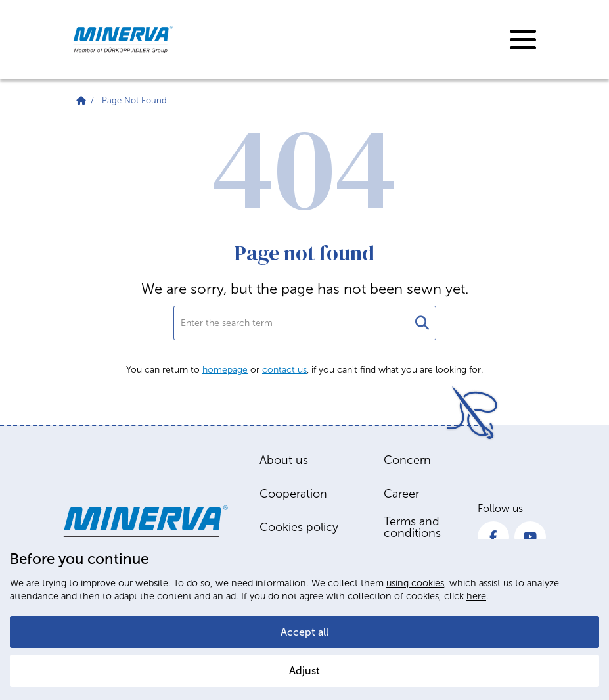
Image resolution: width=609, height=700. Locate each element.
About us (284, 460)
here (476, 596)
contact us (284, 370)
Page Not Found (134, 100)
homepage (225, 370)
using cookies (415, 583)
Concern (407, 460)
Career (401, 494)
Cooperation (293, 494)
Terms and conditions (412, 527)
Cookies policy (299, 527)
